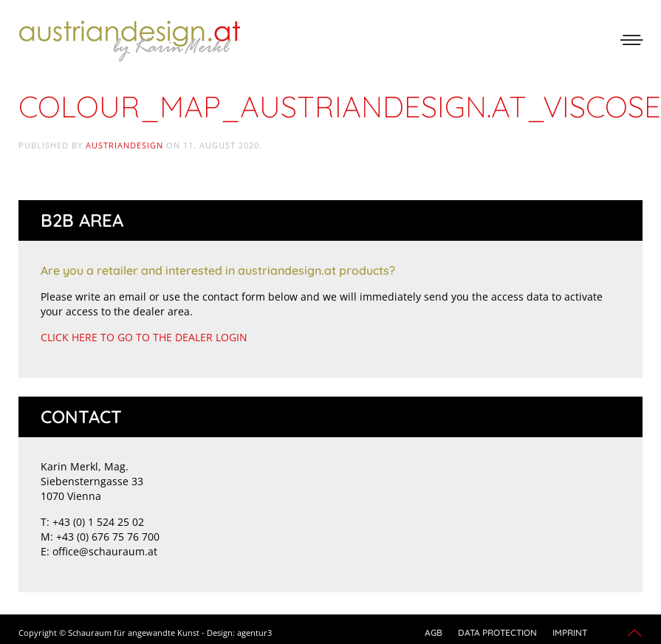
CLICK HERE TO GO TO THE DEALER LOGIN (144, 337)
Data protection (497, 633)
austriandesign (124, 145)
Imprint (570, 633)
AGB (434, 633)
